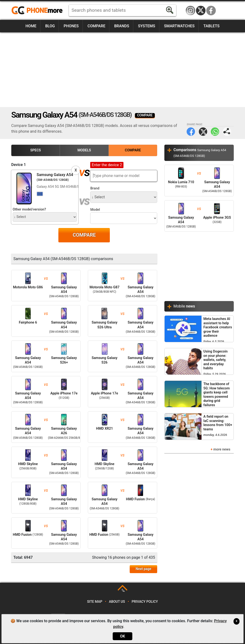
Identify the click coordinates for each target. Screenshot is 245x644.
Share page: (227, 132)
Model (95, 210)
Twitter (203, 132)
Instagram (190, 11)
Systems (147, 26)
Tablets (211, 26)
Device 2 (97, 165)
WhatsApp (215, 132)
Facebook (211, 11)
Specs (36, 150)
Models (84, 150)
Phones (71, 26)
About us (117, 602)
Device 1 (19, 165)
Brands (122, 26)
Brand (95, 188)
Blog (50, 26)
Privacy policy (145, 602)
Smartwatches (179, 26)
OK (122, 636)
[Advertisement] (122, 70)
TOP (123, 590)
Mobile (184, 306)
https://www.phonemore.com (38, 11)
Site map (95, 602)
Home (31, 26)
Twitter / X (201, 11)
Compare (96, 26)
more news (222, 449)
